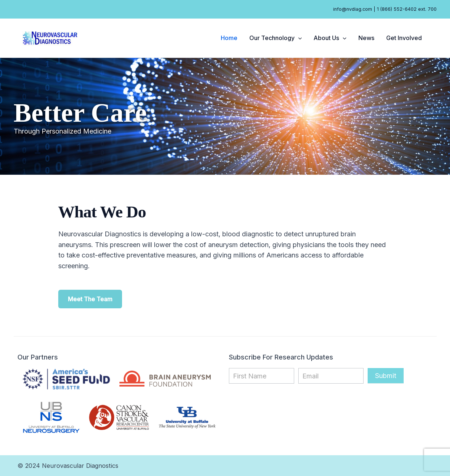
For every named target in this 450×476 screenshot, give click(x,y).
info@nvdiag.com (353, 9)
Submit (386, 376)
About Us (330, 38)
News (366, 38)
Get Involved (404, 38)
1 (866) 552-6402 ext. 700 (407, 9)
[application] (298, 38)
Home (229, 38)
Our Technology (276, 38)
